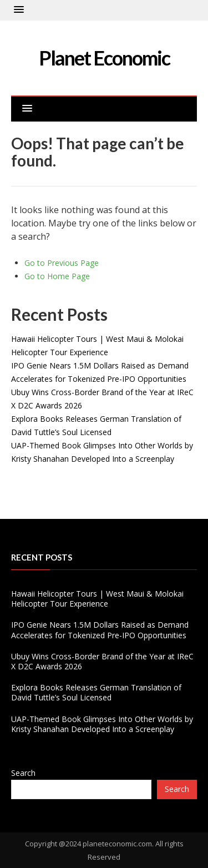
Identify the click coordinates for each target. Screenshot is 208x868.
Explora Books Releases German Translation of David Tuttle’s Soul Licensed (96, 692)
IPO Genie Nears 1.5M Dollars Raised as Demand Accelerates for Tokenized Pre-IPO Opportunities (100, 630)
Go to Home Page (57, 276)
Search (23, 773)
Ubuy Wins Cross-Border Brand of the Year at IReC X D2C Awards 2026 (102, 661)
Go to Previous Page (62, 263)
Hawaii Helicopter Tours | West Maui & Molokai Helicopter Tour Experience (97, 599)
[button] (19, 10)
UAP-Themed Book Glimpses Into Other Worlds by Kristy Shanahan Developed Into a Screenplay (102, 724)
